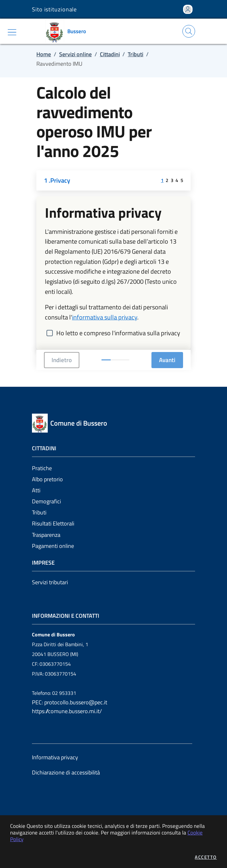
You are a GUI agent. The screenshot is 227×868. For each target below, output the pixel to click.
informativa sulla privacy (105, 317)
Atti (36, 490)
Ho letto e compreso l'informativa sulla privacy (118, 333)
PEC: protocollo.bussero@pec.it (70, 702)
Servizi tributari (50, 582)
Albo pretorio (47, 479)
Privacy (60, 180)
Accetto (206, 857)
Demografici (46, 501)
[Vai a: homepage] (68, 31)
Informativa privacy (55, 757)
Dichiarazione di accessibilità (66, 772)
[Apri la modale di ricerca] (189, 31)
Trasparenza (46, 535)
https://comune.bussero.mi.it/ (67, 711)
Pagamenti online (53, 546)
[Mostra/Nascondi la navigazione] (12, 32)
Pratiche (42, 468)
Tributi (39, 512)
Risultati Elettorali (53, 523)
